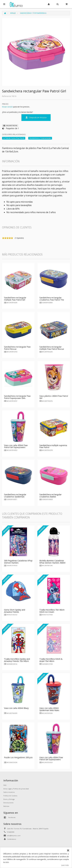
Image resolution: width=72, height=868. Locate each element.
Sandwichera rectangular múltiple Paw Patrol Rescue (52, 348)
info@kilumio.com (14, 836)
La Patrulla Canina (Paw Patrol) (14, 138)
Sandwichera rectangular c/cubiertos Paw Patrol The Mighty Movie (52, 300)
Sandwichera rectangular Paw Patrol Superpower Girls (17, 397)
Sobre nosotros (9, 792)
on (3, 238)
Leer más (65, 865)
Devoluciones (8, 803)
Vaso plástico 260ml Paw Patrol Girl (54, 397)
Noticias (6, 806)
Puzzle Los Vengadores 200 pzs (18, 757)
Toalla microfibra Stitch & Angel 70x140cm (51, 660)
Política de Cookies (10, 796)
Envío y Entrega (9, 799)
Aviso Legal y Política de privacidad (16, 789)
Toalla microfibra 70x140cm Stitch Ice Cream (52, 611)
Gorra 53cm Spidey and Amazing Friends (15, 611)
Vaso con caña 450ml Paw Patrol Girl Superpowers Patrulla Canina (16, 447)
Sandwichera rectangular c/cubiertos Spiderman (15, 496)
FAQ (5, 785)
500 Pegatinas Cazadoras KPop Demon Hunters (18, 562)
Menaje (13, 13)
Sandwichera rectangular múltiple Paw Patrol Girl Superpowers (15, 300)
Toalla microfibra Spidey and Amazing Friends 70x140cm (17, 660)
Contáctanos (11, 839)
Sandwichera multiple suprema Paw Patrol (53, 446)
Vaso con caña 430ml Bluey (16, 708)
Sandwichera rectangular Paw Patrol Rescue (17, 348)
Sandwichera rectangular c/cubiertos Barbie (50, 496)
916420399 (11, 832)
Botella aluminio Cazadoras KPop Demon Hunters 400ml (52, 562)
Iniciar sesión (7, 107)
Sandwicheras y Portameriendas (33, 13)
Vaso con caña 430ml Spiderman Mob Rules (49, 709)
